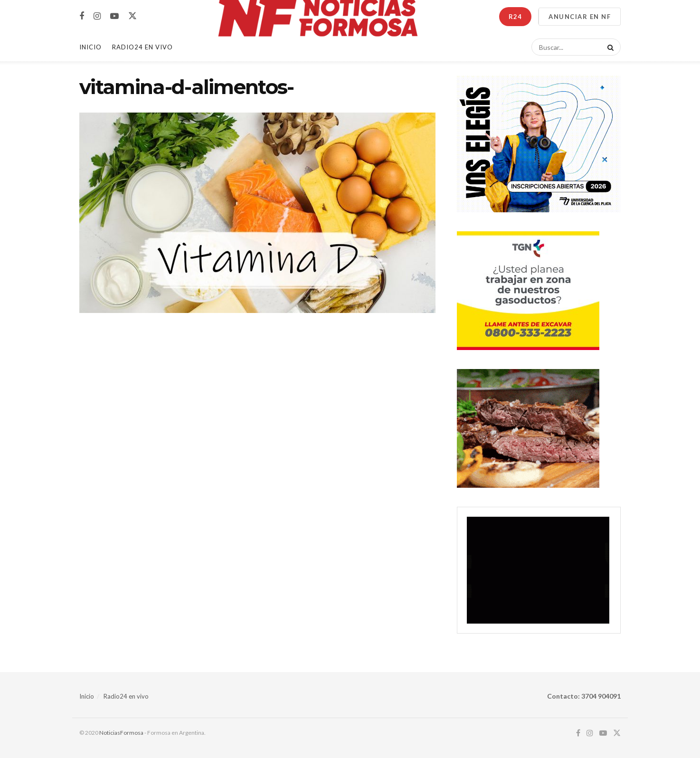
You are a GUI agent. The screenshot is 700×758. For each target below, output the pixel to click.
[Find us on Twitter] (132, 16)
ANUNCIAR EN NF (580, 17)
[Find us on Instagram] (97, 16)
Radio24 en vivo (126, 696)
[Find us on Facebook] (82, 16)
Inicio (90, 47)
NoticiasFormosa (121, 733)
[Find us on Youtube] (114, 16)
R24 (515, 17)
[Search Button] (609, 47)
